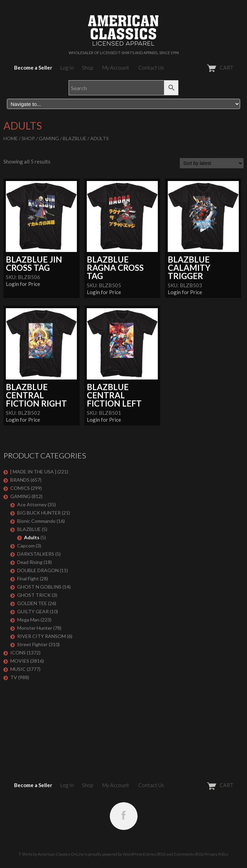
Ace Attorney (32, 504)
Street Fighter (32, 644)
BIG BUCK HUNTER (39, 513)
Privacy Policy (216, 854)
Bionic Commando (36, 521)
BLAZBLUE (75, 138)
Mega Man (28, 620)
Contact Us (151, 68)
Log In (67, 68)
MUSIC (18, 669)
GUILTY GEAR (33, 611)
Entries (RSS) (154, 854)
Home (11, 138)
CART (203, 68)
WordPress (133, 854)
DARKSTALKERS (36, 554)
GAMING (49, 138)
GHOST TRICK (34, 595)
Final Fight (28, 578)
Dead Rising (30, 562)
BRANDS (20, 480)
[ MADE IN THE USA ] (33, 472)
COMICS (20, 488)
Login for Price (23, 284)
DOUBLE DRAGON (38, 570)
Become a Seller (33, 68)
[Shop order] (212, 163)
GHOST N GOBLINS (39, 587)
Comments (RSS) (189, 854)
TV (14, 677)
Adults (32, 537)
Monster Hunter (35, 628)
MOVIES (20, 661)
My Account (116, 68)
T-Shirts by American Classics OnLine (51, 854)
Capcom (26, 546)
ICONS (18, 653)
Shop (87, 68)
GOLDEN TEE (32, 603)
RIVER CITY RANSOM (42, 636)
